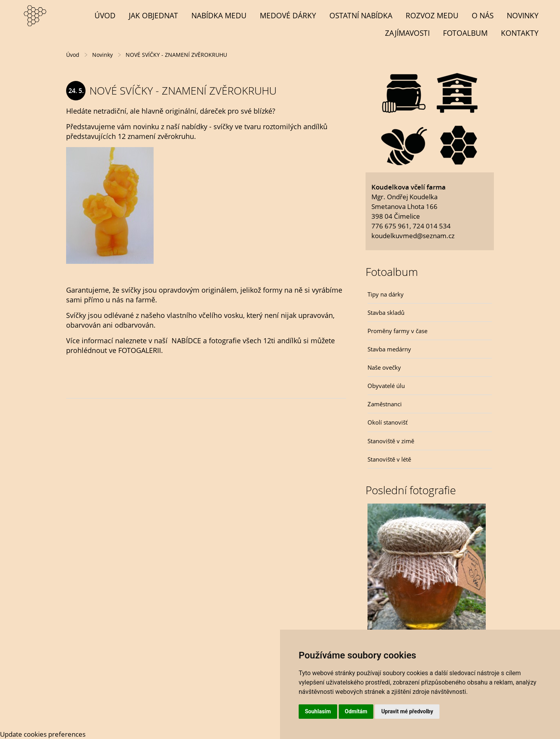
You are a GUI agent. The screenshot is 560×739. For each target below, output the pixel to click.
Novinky (523, 15)
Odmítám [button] (356, 711)
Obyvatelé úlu (386, 386)
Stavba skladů (386, 312)
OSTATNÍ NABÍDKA (361, 15)
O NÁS (483, 15)
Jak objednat (153, 15)
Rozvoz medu (432, 15)
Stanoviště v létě (389, 459)
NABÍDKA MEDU (219, 15)
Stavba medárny (389, 349)
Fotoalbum (465, 33)
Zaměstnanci (385, 404)
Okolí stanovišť (388, 422)
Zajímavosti (407, 33)
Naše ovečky (384, 367)
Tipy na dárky (386, 294)
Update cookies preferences (43, 734)
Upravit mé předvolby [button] (407, 711)
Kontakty (520, 33)
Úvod (105, 15)
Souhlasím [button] (318, 711)
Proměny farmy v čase (397, 331)
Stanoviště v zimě (391, 441)
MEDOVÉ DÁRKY (288, 15)
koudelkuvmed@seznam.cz (413, 236)
